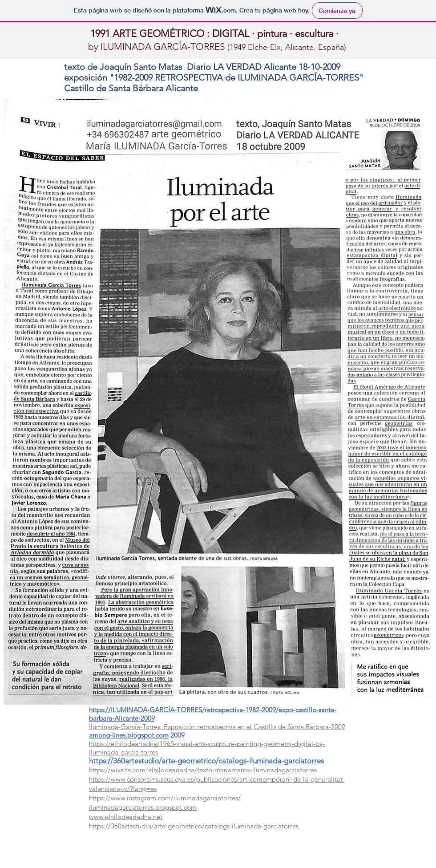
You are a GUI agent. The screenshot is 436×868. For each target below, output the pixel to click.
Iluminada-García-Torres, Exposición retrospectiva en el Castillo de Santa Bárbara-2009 (217, 727)
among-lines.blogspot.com (129, 735)
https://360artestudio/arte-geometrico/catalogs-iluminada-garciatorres (206, 761)
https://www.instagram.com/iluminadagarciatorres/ (165, 798)
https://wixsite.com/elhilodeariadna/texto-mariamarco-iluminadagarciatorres (203, 770)
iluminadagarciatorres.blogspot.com (143, 807)
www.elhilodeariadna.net (126, 817)
